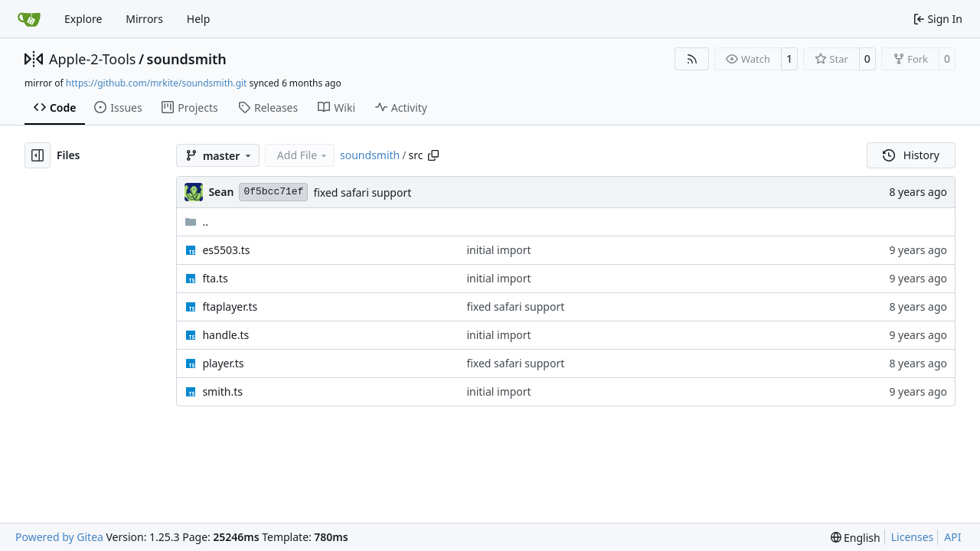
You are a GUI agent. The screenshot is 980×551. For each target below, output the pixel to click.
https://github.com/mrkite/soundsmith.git (157, 83)
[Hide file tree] (38, 155)
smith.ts (222, 391)
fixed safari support (362, 192)
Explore (83, 19)
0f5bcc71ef (273, 192)
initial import (498, 250)
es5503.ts (226, 250)
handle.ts (225, 335)
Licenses (913, 537)
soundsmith (187, 59)
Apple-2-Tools (92, 59)
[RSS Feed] (692, 59)
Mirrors (144, 19)
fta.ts (215, 278)
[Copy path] (433, 155)
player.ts (223, 363)
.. (196, 222)
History (911, 155)
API (952, 537)
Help (199, 19)
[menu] (856, 538)
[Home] (29, 19)
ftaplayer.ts (230, 306)
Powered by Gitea (59, 537)
